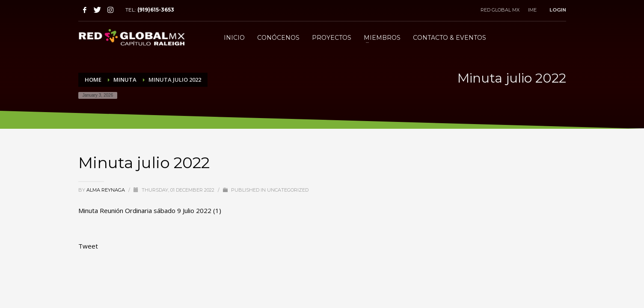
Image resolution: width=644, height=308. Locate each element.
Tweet (88, 246)
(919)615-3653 (156, 10)
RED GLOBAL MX (500, 10)
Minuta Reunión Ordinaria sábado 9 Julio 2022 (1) (150, 210)
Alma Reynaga (106, 190)
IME (532, 10)
